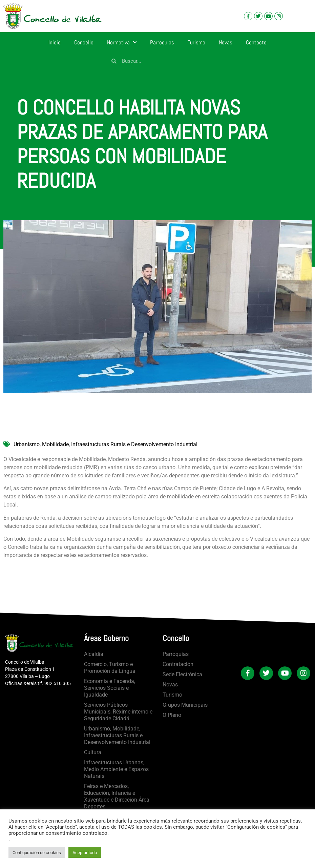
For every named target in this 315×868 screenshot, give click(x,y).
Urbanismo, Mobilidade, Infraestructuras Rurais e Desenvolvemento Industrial (106, 444)
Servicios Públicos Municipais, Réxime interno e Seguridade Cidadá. (118, 712)
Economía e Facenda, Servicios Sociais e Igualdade (110, 688)
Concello (84, 42)
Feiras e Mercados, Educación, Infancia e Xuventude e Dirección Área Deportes (117, 796)
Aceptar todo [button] (85, 853)
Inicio (55, 42)
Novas (226, 42)
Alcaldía (94, 654)
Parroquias (162, 42)
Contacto (256, 42)
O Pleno (172, 715)
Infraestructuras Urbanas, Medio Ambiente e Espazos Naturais (116, 769)
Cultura (93, 752)
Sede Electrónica (182, 674)
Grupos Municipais (185, 705)
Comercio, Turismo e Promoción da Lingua (110, 668)
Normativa (122, 42)
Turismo (196, 42)
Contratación (178, 664)
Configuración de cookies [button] (37, 853)
